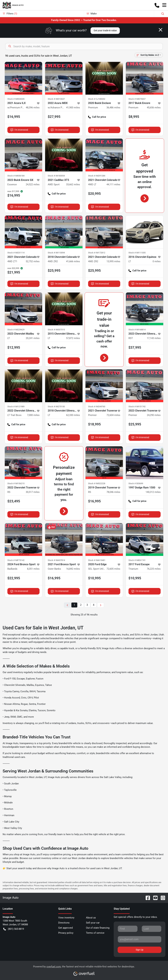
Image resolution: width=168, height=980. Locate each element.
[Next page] (101, 605)
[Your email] (140, 939)
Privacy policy (66, 933)
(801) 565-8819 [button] (14, 929)
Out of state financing (98, 928)
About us (91, 918)
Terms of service (95, 933)
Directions (64, 923)
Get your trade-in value (105, 30)
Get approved (65, 928)
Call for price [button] (97, 117)
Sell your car (93, 923)
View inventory (66, 918)
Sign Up (140, 950)
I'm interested (19, 130)
